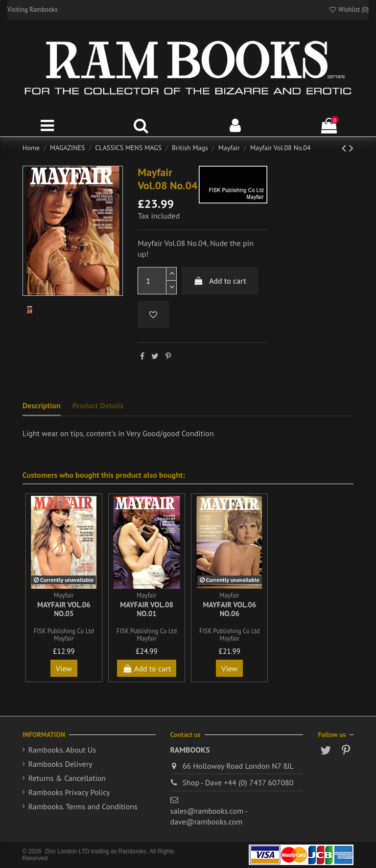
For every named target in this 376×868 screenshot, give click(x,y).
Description (42, 405)
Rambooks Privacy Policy (69, 792)
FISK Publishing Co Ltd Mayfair (64, 635)
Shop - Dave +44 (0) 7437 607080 (238, 782)
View (64, 668)
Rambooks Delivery (60, 764)
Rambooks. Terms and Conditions (83, 806)
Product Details (98, 405)
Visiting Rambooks (33, 10)
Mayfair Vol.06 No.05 (64, 609)
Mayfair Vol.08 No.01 (147, 609)
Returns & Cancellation (67, 778)
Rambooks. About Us (62, 750)
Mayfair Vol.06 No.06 (229, 609)
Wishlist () (349, 10)
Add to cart (220, 281)
